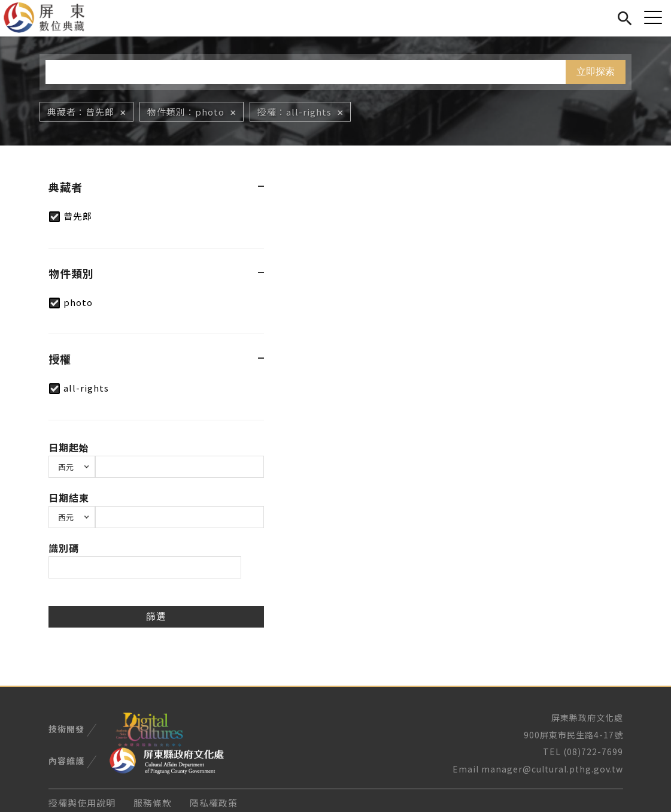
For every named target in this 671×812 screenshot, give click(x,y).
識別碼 (64, 548)
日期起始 (69, 447)
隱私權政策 (214, 803)
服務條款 (153, 803)
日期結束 (69, 498)
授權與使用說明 (82, 803)
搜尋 (625, 16)
